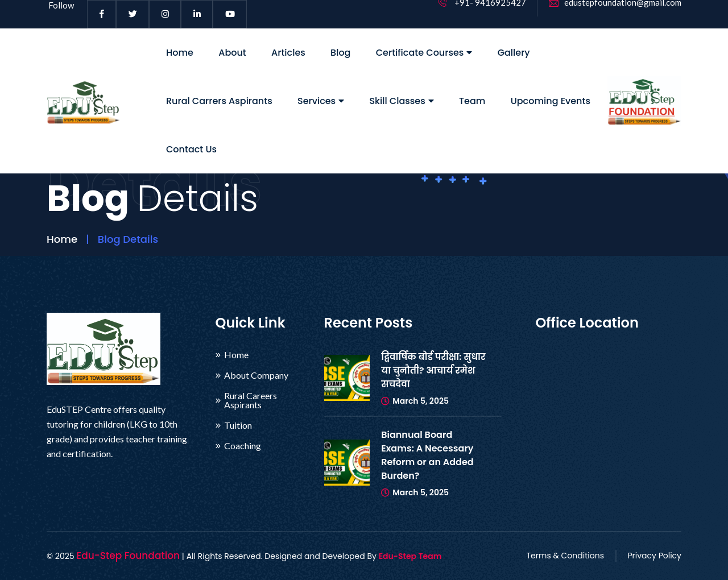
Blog (340, 53)
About (232, 53)
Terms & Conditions (565, 556)
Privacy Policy (654, 556)
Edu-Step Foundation (128, 556)
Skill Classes (401, 101)
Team (472, 101)
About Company (256, 375)
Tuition (238, 425)
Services (321, 101)
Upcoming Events (551, 101)
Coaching (243, 446)
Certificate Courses (424, 53)
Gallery (514, 53)
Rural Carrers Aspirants (219, 101)
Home (180, 53)
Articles (288, 53)
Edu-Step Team (410, 556)
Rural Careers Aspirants (251, 400)
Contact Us (191, 149)
